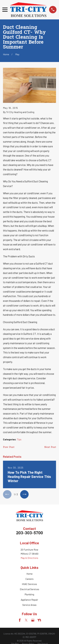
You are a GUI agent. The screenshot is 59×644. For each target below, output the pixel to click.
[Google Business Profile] (33, 620)
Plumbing (29, 594)
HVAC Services (29, 584)
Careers (29, 579)
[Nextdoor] (39, 620)
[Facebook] (20, 620)
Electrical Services (29, 589)
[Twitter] (26, 620)
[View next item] (24, 494)
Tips (19, 439)
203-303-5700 (29, 533)
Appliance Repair (29, 600)
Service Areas (29, 605)
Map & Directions (29, 558)
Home (29, 574)
